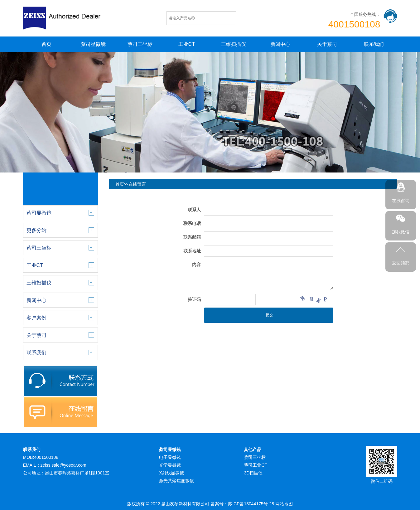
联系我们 (374, 44)
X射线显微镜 (171, 473)
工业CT (187, 44)
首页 (46, 44)
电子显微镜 (170, 457)
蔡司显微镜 (93, 44)
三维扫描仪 (234, 44)
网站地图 (284, 504)
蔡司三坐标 (140, 44)
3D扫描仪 (253, 473)
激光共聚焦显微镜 (176, 481)
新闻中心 (280, 44)
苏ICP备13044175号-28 (251, 504)
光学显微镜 (170, 465)
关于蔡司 (327, 44)
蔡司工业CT (256, 465)
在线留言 (137, 184)
